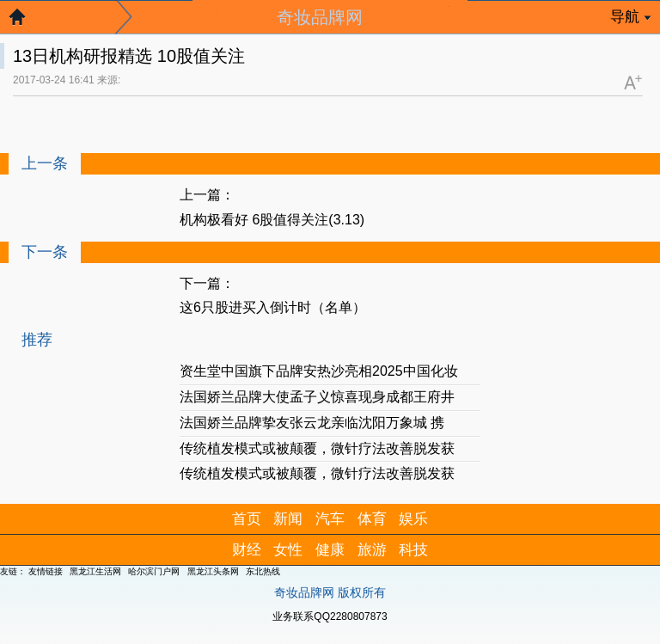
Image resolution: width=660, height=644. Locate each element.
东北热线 (263, 571)
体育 (372, 519)
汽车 (330, 519)
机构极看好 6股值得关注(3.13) (272, 220)
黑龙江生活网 (95, 571)
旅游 (372, 550)
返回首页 (26, 21)
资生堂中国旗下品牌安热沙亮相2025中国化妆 (319, 371)
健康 (330, 550)
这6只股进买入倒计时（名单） (273, 307)
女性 (288, 550)
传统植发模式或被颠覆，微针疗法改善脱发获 (317, 448)
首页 (247, 519)
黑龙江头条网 (213, 571)
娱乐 (413, 519)
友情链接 (46, 571)
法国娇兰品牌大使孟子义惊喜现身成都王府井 (317, 397)
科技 (413, 550)
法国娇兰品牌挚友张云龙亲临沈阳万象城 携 (312, 423)
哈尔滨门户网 (154, 571)
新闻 (288, 519)
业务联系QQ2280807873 (330, 616)
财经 (247, 550)
